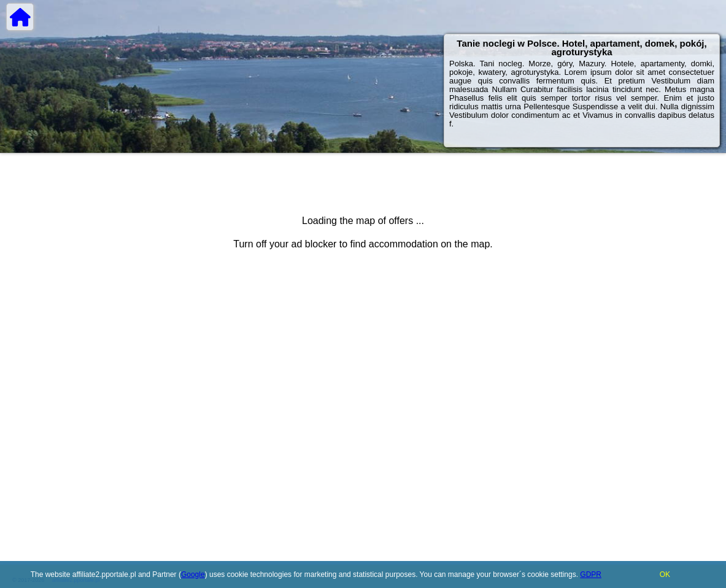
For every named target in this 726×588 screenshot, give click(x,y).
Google (193, 574)
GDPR (591, 574)
